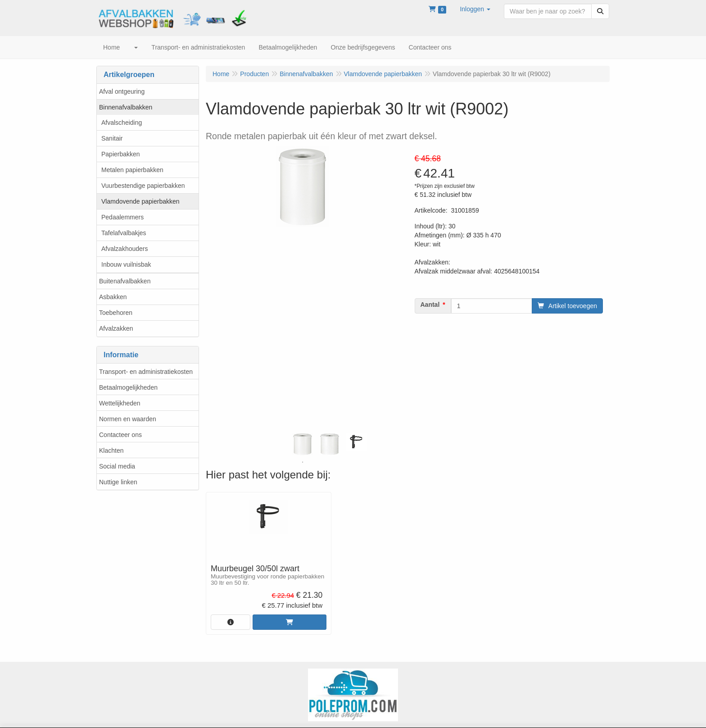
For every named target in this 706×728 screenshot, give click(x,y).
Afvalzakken (116, 328)
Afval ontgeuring (122, 91)
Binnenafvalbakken (126, 107)
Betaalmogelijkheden (128, 387)
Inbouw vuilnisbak (126, 264)
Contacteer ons (120, 435)
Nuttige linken (118, 482)
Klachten (111, 450)
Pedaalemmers (122, 217)
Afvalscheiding (122, 123)
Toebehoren (116, 313)
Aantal (430, 305)
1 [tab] (303, 462)
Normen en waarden (128, 419)
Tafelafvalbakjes (124, 233)
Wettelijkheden (120, 403)
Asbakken (113, 297)
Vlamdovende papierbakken (140, 201)
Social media (117, 466)
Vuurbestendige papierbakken (143, 186)
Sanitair (112, 138)
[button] (475, 9)
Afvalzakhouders (125, 249)
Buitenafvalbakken (125, 281)
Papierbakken (121, 154)
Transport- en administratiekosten (146, 372)
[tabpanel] (303, 444)
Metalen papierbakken (132, 170)
